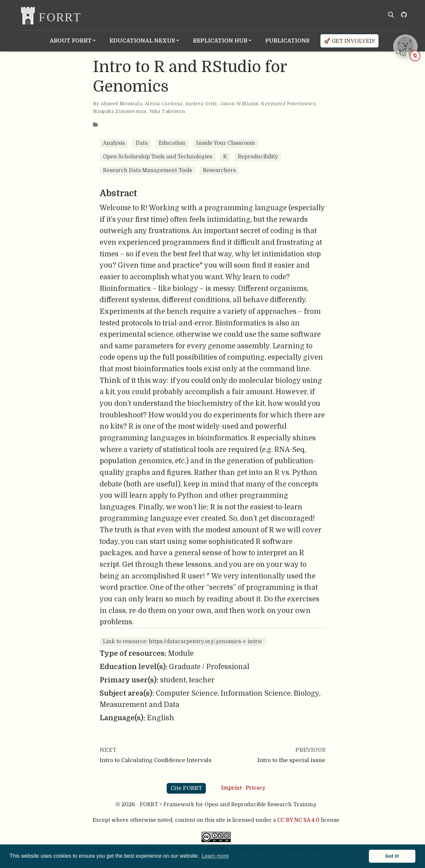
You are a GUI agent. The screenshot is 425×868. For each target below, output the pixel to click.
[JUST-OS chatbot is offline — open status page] (405, 46)
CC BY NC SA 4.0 (298, 820)
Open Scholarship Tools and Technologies (158, 157)
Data (142, 143)
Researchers (219, 170)
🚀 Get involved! (349, 41)
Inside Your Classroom (226, 143)
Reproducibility (258, 157)
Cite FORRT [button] (186, 788)
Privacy (255, 788)
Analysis (114, 143)
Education (172, 143)
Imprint (231, 788)
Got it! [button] (392, 856)
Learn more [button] (215, 856)
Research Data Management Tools (147, 170)
